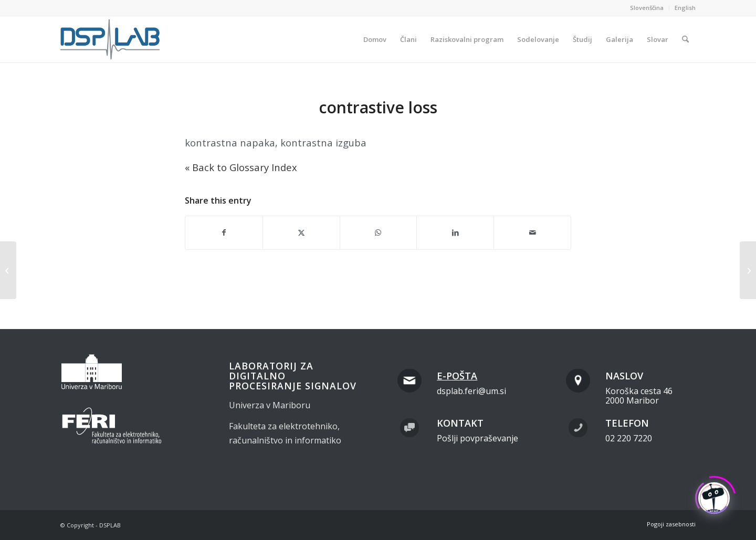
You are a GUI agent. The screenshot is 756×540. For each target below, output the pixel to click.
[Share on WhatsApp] (379, 232)
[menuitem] (647, 8)
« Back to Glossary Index (241, 167)
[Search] (685, 39)
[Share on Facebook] (224, 232)
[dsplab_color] (111, 39)
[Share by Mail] (532, 232)
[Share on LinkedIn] (455, 232)
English (685, 8)
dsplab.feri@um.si (471, 391)
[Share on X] (301, 232)
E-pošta (457, 376)
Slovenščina (647, 8)
